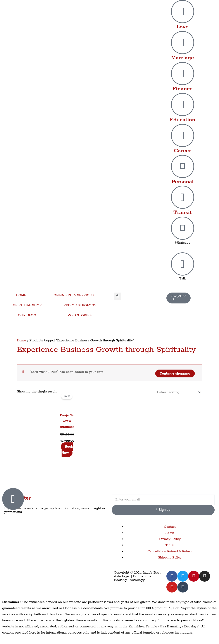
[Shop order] (177, 392)
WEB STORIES (80, 315)
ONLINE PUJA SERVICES (74, 295)
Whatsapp (183, 243)
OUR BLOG (27, 315)
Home (22, 340)
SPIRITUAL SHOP (27, 305)
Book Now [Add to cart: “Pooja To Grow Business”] (67, 449)
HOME (21, 295)
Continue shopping (175, 373)
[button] (118, 296)
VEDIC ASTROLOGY (80, 305)
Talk (183, 278)
